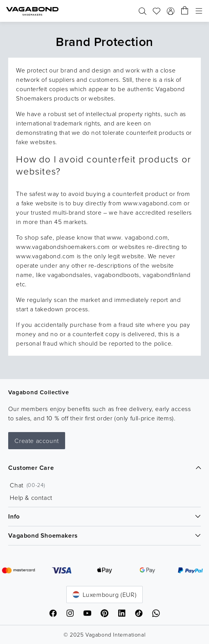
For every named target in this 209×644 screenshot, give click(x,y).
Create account (36, 441)
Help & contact (31, 498)
